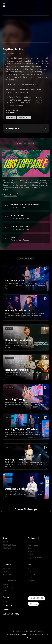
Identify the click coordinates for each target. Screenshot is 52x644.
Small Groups (33, 545)
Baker (5, 571)
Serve (30, 548)
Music (30, 578)
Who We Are (8, 542)
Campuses (7, 564)
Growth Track (33, 542)
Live (29, 571)
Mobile (5, 584)
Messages (31, 574)
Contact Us (7, 605)
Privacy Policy (26, 638)
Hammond (7, 574)
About (5, 538)
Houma (6, 578)
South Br (6, 590)
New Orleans (8, 587)
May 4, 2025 (14, 112)
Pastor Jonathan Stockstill (12, 53)
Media (30, 564)
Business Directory (11, 614)
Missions (31, 554)
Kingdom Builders (34, 557)
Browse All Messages (26, 509)
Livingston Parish (9, 581)
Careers (6, 610)
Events (6, 597)
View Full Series (10, 195)
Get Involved (33, 538)
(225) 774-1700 (25, 634)
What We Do (8, 548)
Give (5, 601)
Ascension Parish (9, 568)
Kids (29, 568)
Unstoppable (15, 110)
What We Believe (9, 545)
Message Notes (13, 128)
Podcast (31, 581)
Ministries (32, 551)
